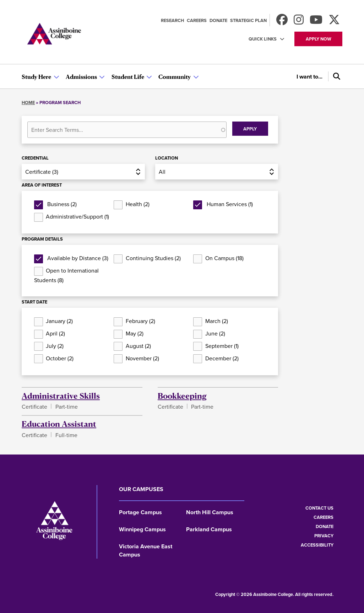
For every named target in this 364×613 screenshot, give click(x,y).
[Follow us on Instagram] (299, 22)
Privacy (324, 536)
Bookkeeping (182, 396)
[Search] (335, 76)
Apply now (319, 39)
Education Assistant (59, 424)
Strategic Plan (248, 20)
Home (28, 103)
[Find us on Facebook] (282, 22)
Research (172, 20)
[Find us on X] (334, 22)
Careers (197, 20)
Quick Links (263, 39)
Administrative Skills (61, 396)
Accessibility (317, 545)
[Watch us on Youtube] (316, 22)
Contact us (319, 508)
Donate (218, 20)
